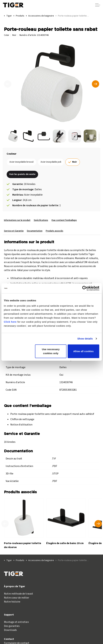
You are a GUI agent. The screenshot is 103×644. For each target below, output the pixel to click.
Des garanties (12, 626)
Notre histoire (12, 602)
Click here (10, 322)
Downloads (10, 630)
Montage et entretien (16, 622)
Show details (85, 339)
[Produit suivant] (98, 524)
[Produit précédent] (5, 524)
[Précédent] (8, 84)
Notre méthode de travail (18, 594)
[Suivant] (96, 84)
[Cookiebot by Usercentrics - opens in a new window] (85, 288)
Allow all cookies (83, 351)
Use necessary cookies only (51, 351)
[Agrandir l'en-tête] (98, 5)
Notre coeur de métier (17, 598)
